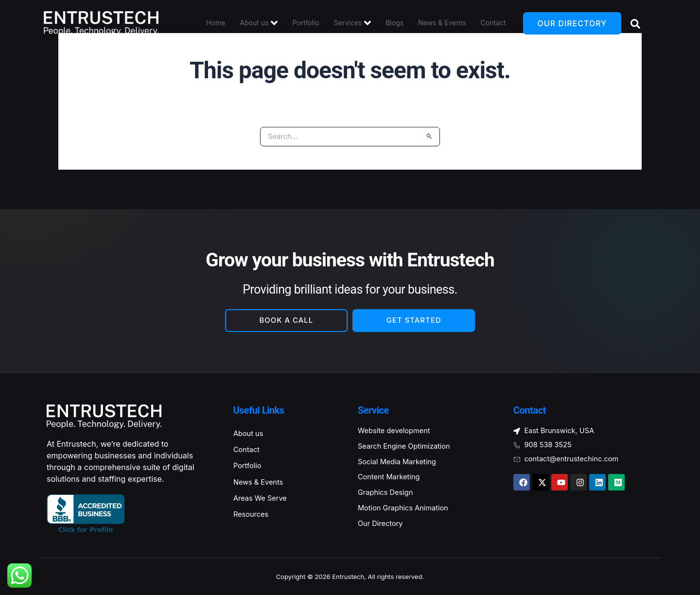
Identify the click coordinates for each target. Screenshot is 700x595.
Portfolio (306, 23)
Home (216, 23)
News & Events (442, 23)
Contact (493, 23)
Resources (253, 520)
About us (259, 23)
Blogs (394, 23)
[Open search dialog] (633, 23)
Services (352, 23)
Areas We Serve (263, 502)
